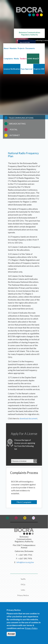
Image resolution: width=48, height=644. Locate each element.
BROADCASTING (17, 124)
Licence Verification (12, 69)
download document (28, 418)
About (6, 48)
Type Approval (27, 69)
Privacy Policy (31, 628)
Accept (11, 634)
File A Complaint (24, 502)
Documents (30, 48)
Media (16, 59)
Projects (21, 48)
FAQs (23, 584)
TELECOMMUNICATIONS (21, 118)
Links (23, 590)
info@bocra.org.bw (25, 562)
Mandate (13, 48)
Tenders (23, 59)
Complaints (8, 59)
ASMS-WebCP (33, 59)
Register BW (39, 69)
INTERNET (15, 135)
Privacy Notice (23, 595)
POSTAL (14, 129)
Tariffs (23, 579)
